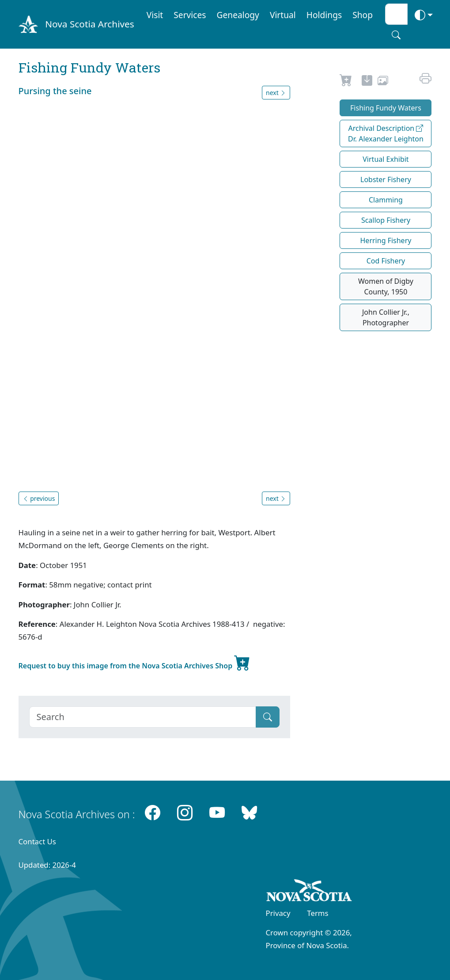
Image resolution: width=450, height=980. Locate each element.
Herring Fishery (386, 240)
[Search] (143, 717)
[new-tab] (367, 82)
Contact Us (37, 841)
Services (190, 15)
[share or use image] (383, 82)
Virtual (283, 15)
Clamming (386, 200)
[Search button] (396, 35)
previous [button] (39, 498)
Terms (318, 913)
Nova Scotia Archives (89, 24)
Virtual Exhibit (386, 159)
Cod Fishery (386, 261)
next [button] (276, 93)
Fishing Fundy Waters (386, 108)
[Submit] (268, 717)
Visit (155, 15)
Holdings (324, 15)
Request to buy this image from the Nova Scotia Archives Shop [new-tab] (135, 662)
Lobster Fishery (386, 179)
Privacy (278, 913)
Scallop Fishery (386, 220)
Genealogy (238, 15)
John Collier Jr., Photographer (386, 317)
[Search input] (396, 14)
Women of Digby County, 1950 (386, 286)
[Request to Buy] (346, 82)
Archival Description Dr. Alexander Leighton (386, 133)
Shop (363, 15)
